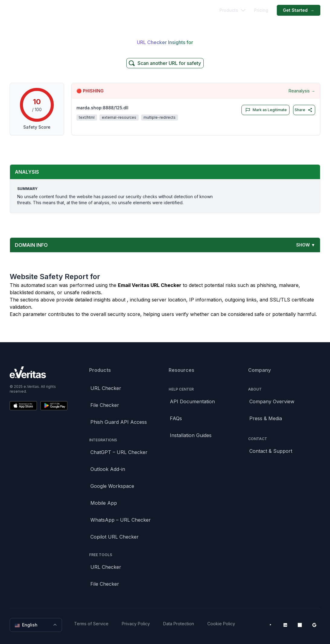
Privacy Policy (136, 624)
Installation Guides (191, 435)
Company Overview (272, 401)
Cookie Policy (221, 624)
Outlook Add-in (108, 469)
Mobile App (104, 503)
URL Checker (106, 388)
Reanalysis (302, 91)
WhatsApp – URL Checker (121, 520)
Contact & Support (271, 451)
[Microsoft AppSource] (300, 625)
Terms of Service (91, 624)
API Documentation (192, 401)
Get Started (299, 10)
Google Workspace (112, 486)
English (36, 625)
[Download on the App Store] (23, 406)
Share (304, 110)
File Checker (105, 405)
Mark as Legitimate (265, 110)
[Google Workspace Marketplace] (314, 625)
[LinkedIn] (285, 625)
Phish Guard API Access (119, 422)
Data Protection (179, 624)
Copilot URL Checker (115, 537)
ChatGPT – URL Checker (119, 452)
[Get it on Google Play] (54, 406)
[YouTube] (271, 625)
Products (232, 10)
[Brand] (39, 372)
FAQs (176, 418)
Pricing (261, 10)
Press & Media (266, 418)
